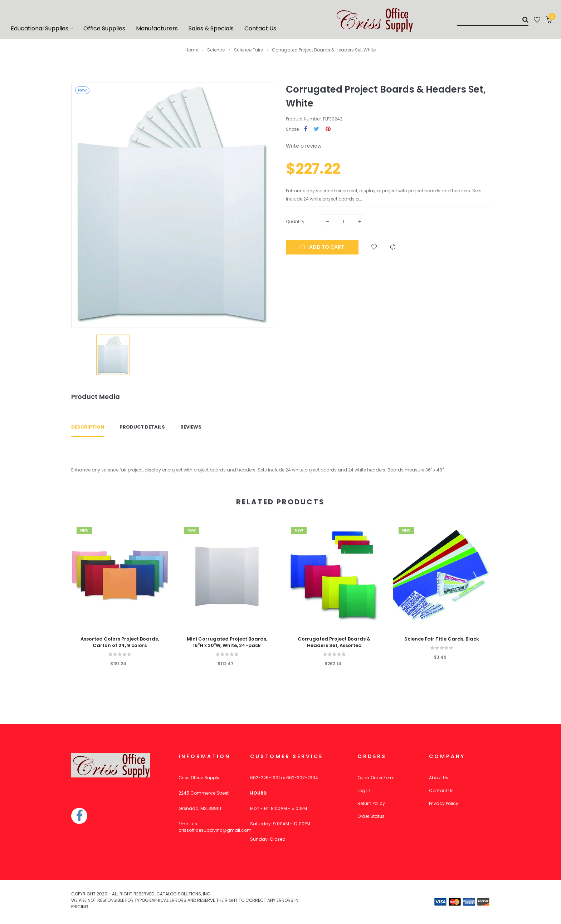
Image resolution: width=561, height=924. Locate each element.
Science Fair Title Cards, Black (442, 639)
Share (306, 129)
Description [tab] (88, 427)
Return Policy (371, 803)
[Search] (493, 19)
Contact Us (441, 790)
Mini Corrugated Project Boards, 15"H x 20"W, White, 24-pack (227, 642)
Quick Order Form (376, 778)
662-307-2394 (302, 778)
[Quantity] (343, 222)
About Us (439, 778)
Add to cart (322, 247)
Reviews (191, 427)
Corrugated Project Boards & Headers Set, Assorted (334, 642)
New (84, 530)
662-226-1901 (265, 778)
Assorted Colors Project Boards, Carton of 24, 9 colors (120, 642)
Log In (364, 790)
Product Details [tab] (142, 427)
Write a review (304, 146)
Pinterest (328, 129)
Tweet (316, 129)
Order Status (371, 816)
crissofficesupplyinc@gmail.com (215, 830)
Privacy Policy (444, 803)
